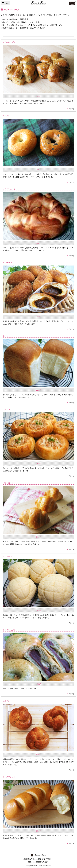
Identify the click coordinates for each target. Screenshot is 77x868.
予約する (71, 109)
